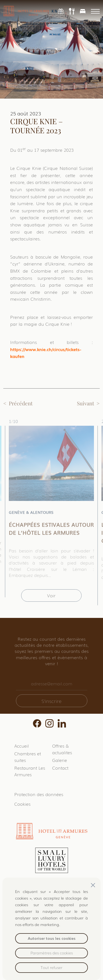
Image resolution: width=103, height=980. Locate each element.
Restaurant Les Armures (30, 771)
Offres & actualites (62, 749)
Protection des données (39, 794)
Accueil (22, 746)
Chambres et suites (28, 757)
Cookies (22, 804)
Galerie (60, 760)
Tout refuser (51, 967)
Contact (60, 768)
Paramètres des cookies (52, 953)
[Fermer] (93, 885)
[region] (51, 929)
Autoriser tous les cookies (52, 938)
